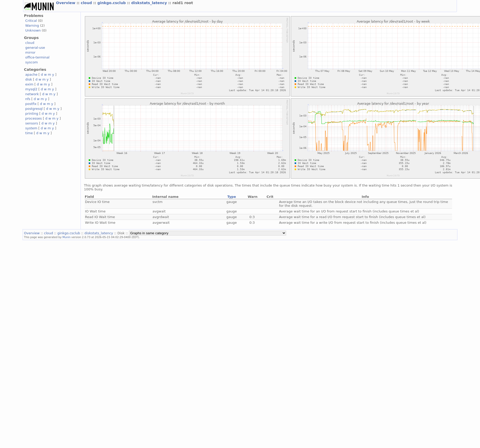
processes (34, 118)
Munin (67, 237)
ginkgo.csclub (112, 3)
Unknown (33, 30)
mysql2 (31, 89)
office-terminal (37, 57)
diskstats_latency (150, 3)
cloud (87, 3)
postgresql (34, 109)
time (29, 133)
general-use (35, 48)
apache (31, 75)
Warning (32, 26)
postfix (31, 104)
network (32, 94)
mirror (31, 52)
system (31, 128)
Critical (31, 21)
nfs (28, 99)
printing (32, 114)
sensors (32, 123)
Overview (66, 3)
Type (232, 197)
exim (29, 84)
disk (29, 79)
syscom (32, 62)
